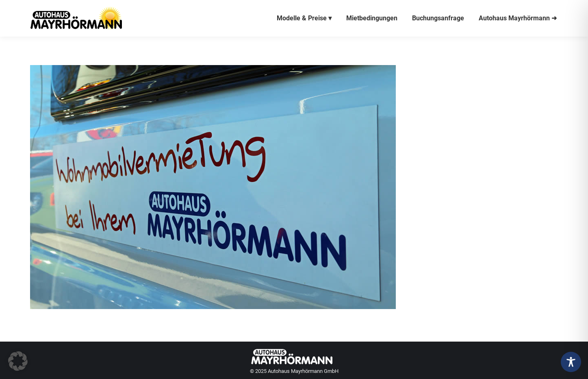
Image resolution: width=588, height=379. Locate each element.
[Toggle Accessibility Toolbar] (571, 362)
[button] (18, 361)
